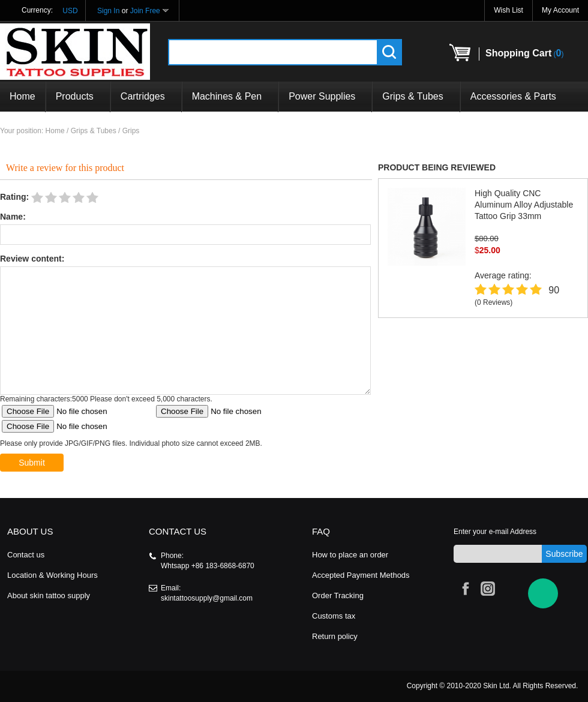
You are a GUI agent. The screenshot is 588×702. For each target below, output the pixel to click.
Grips (131, 131)
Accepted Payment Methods (361, 575)
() (524, 53)
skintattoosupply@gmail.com (207, 598)
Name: (13, 217)
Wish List (508, 10)
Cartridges (146, 96)
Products (78, 96)
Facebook (464, 587)
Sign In (108, 11)
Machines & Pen (230, 96)
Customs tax (334, 616)
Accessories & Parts (513, 96)
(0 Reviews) (493, 302)
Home (22, 96)
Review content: (32, 259)
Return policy (335, 636)
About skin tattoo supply (49, 595)
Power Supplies (325, 96)
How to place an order (350, 555)
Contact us (26, 555)
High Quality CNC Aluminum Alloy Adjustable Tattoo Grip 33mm (524, 205)
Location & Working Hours (52, 575)
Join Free (145, 11)
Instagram (486, 587)
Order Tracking (338, 595)
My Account (560, 10)
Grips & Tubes (416, 96)
